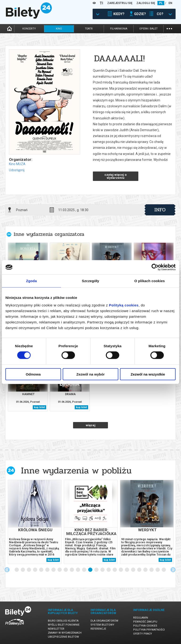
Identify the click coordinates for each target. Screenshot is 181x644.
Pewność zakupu (145, 622)
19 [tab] (127, 570)
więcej (91, 425)
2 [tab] (23, 570)
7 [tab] (54, 570)
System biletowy (102, 625)
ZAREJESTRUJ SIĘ (120, 3)
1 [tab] (17, 570)
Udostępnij (17, 170)
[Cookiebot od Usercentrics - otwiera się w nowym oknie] (155, 267)
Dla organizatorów (104, 621)
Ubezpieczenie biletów (63, 637)
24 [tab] (158, 570)
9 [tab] (66, 570)
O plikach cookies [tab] (150, 281)
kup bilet (39, 407)
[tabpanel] (35, 522)
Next (173, 570)
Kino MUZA (17, 164)
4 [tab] (35, 570)
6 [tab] (48, 570)
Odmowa (33, 374)
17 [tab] (115, 570)
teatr (89, 29)
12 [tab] (84, 570)
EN (170, 3)
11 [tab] (78, 570)
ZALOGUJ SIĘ (146, 3)
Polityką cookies (124, 305)
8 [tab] (60, 570)
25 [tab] (164, 570)
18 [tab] (121, 570)
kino (59, 29)
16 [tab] (109, 570)
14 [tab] (97, 570)
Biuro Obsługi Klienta (63, 621)
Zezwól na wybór (90, 374)
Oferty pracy (143, 634)
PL (161, 3)
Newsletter (56, 629)
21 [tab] (140, 570)
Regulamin (141, 618)
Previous (7, 570)
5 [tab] (41, 570)
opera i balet (148, 29)
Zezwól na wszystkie (148, 374)
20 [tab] (133, 570)
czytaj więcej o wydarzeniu (115, 176)
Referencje (98, 629)
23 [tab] (152, 570)
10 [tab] (72, 570)
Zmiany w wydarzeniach (65, 633)
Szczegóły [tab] (90, 281)
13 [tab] (90, 570)
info (160, 210)
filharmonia (119, 29)
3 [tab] (29, 570)
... (169, 28)
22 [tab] (146, 570)
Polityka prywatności (149, 630)
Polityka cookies (145, 626)
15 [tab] (103, 570)
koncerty (29, 29)
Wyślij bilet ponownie (64, 625)
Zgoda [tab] (32, 281)
